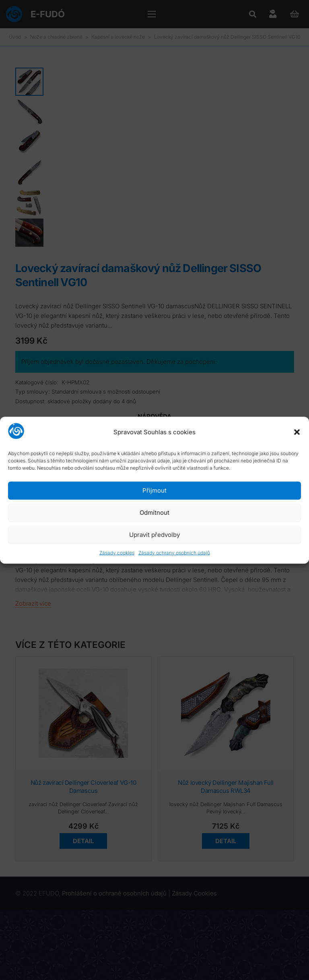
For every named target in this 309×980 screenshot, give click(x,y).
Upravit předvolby (154, 535)
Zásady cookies (117, 552)
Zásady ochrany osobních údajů (174, 552)
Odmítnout (154, 513)
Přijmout (154, 490)
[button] (297, 432)
